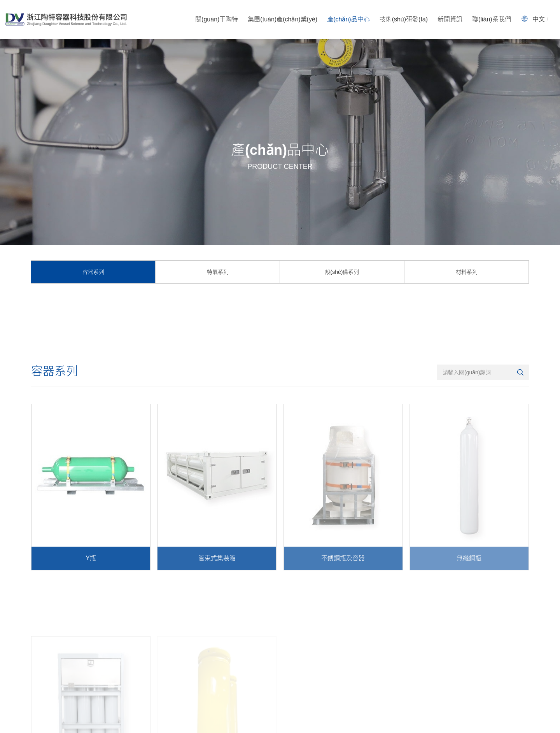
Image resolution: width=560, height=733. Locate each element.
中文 (539, 19)
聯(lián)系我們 (492, 19)
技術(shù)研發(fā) (404, 19)
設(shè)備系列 (342, 272)
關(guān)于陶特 (217, 19)
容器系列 (93, 272)
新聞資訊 (450, 19)
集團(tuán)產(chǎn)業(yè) (283, 19)
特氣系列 (218, 272)
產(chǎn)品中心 (348, 19)
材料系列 (467, 272)
